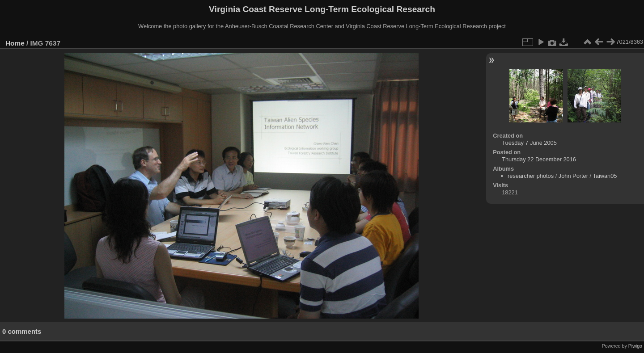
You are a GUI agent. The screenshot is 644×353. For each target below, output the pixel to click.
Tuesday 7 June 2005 (529, 143)
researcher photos (531, 176)
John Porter (573, 176)
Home (15, 43)
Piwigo (635, 346)
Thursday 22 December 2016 (539, 159)
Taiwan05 (605, 176)
